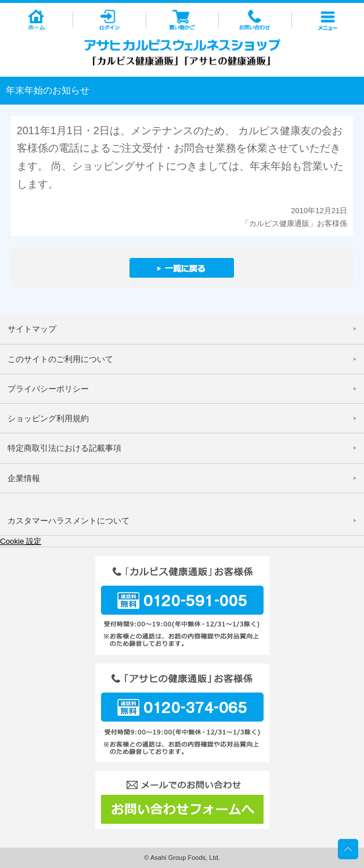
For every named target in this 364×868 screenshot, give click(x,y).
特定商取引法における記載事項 (64, 448)
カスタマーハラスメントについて (69, 521)
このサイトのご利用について (60, 359)
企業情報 (24, 478)
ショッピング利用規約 (48, 418)
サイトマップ (32, 329)
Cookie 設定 (21, 541)
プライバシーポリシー (48, 389)
